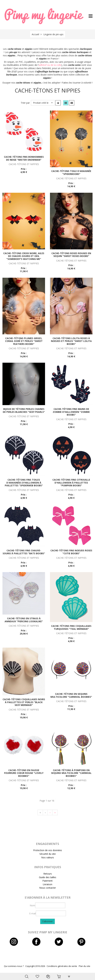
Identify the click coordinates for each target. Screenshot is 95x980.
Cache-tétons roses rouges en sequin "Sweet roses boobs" (71, 255)
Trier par (25, 103)
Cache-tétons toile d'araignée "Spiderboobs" (71, 173)
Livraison (47, 884)
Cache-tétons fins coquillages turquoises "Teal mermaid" (71, 627)
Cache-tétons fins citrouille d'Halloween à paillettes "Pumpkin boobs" (71, 483)
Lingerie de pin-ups (53, 34)
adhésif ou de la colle (50, 65)
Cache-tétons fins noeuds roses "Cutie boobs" (71, 552)
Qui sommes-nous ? (14, 966)
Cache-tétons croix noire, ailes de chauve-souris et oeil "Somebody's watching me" (24, 256)
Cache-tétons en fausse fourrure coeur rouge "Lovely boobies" (24, 773)
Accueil (35, 34)
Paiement (47, 881)
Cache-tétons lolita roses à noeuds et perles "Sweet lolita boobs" (71, 341)
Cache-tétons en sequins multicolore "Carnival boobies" (71, 695)
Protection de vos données (48, 850)
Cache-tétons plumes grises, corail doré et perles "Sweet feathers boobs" (24, 341)
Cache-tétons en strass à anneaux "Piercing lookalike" (24, 620)
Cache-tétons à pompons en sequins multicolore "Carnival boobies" (71, 773)
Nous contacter (48, 888)
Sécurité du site (48, 854)
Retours (48, 874)
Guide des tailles (48, 877)
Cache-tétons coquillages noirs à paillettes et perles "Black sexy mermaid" (24, 702)
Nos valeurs (48, 857)
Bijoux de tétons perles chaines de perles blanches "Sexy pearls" (24, 410)
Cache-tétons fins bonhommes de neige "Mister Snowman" (24, 158)
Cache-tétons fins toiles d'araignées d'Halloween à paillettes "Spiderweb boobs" (24, 483)
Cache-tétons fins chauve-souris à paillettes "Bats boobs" (24, 552)
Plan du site (84, 966)
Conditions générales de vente (62, 966)
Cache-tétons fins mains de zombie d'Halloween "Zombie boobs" (71, 412)
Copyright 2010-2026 (35, 966)
